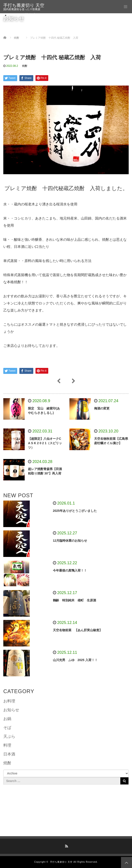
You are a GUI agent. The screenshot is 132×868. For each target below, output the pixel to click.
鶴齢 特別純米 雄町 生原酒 (76, 600)
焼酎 (25, 66)
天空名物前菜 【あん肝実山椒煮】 (78, 630)
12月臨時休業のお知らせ (70, 541)
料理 (7, 745)
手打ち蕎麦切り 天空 (24, 5)
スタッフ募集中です (27, 15)
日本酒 (9, 754)
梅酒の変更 (102, 408)
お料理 (9, 701)
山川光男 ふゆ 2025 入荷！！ (75, 660)
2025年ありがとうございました (75, 511)
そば (7, 728)
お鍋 (7, 719)
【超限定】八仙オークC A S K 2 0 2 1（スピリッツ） (45, 443)
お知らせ (11, 710)
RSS (66, 845)
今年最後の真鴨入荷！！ (70, 570)
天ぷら (9, 736)
